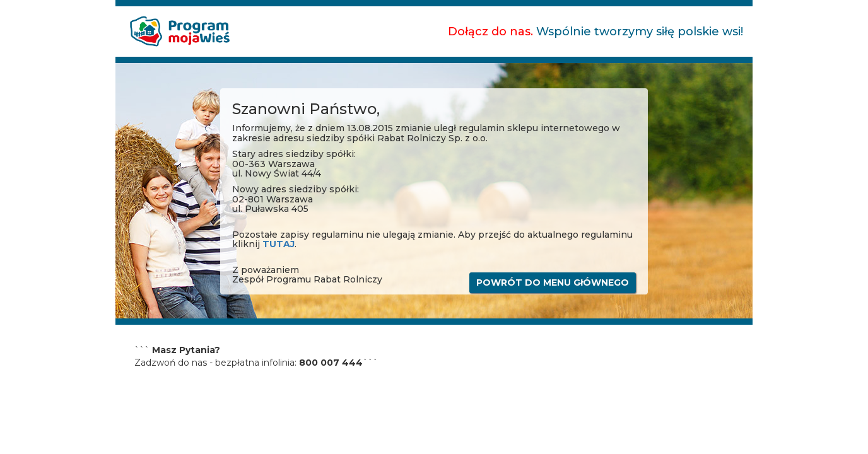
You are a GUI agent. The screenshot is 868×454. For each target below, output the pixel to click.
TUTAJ (279, 244)
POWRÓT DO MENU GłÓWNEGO (553, 282)
